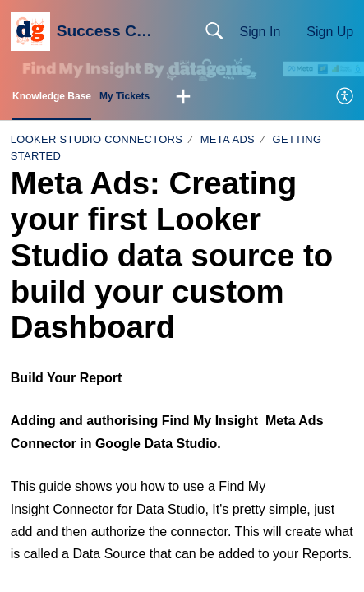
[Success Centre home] (30, 31)
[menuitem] (346, 97)
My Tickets (124, 96)
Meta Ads (228, 139)
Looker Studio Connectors (97, 139)
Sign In (260, 32)
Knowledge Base (52, 96)
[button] (183, 97)
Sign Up (330, 32)
